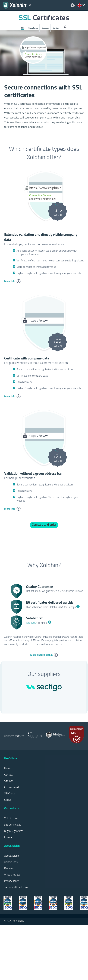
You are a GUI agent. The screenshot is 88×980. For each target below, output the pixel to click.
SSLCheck (10, 793)
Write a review (12, 874)
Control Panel (12, 787)
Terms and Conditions (16, 887)
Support (45, 28)
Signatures (33, 28)
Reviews (9, 868)
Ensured (9, 837)
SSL (23, 28)
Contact (56, 28)
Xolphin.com (11, 818)
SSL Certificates (13, 824)
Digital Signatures (14, 831)
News (7, 768)
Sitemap (9, 781)
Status (8, 800)
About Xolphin (12, 856)
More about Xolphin (41, 655)
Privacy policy (11, 881)
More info (10, 281)
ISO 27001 (32, 623)
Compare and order (44, 525)
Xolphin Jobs (11, 862)
